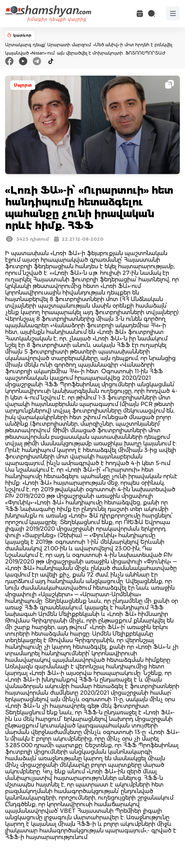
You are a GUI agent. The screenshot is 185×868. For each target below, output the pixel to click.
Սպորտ (23, 85)
